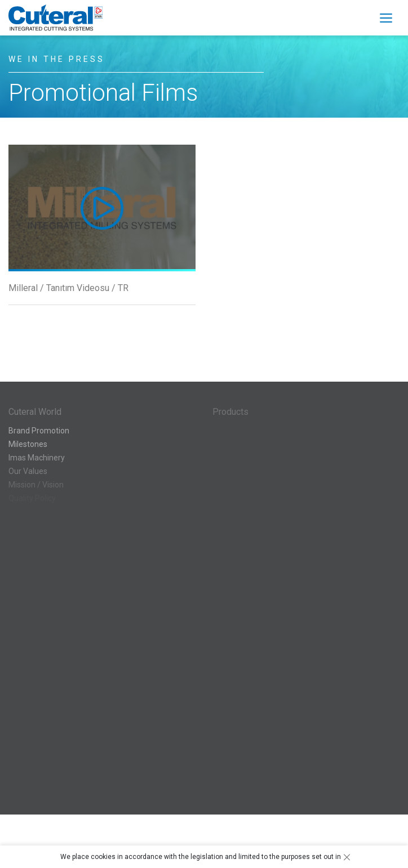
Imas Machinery (37, 458)
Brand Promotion (39, 431)
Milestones (28, 444)
